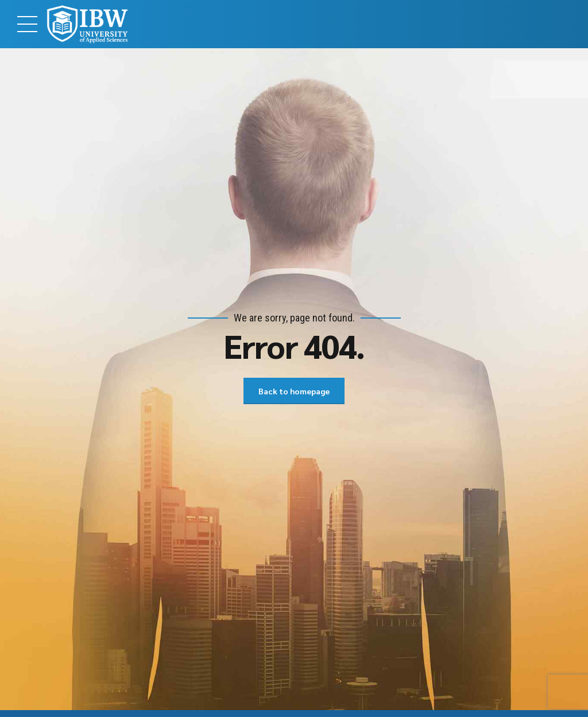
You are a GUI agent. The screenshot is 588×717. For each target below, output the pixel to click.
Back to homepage (294, 391)
